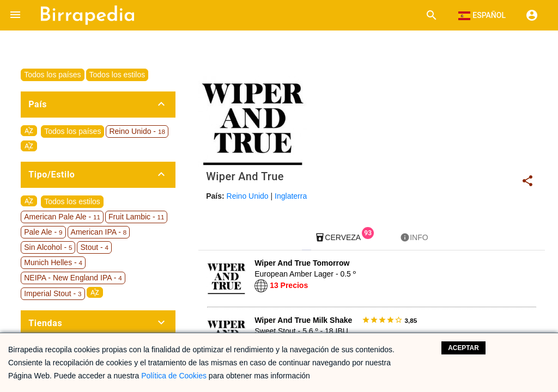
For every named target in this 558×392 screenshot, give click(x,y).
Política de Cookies (174, 376)
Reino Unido (248, 196)
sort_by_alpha (29, 131)
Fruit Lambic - (136, 217)
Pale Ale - (43, 232)
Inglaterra (291, 196)
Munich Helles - (53, 262)
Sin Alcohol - (48, 247)
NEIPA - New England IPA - (73, 278)
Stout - (94, 247)
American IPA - (99, 232)
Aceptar (463, 348)
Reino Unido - (137, 131)
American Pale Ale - (62, 217)
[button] (15, 15)
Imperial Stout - (53, 293)
